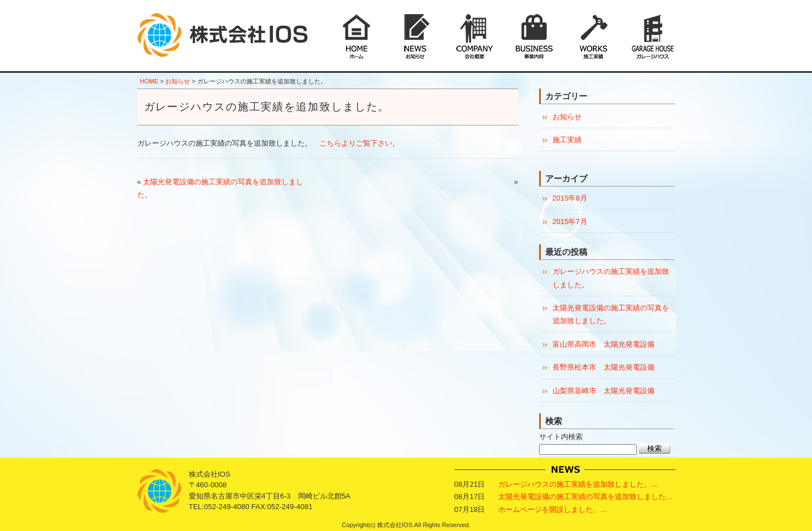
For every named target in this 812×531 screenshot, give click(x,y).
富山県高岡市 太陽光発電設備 (604, 344)
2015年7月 (570, 222)
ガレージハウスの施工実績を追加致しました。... (578, 484)
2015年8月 (570, 198)
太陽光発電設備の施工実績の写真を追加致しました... (585, 497)
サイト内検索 (561, 437)
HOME (149, 81)
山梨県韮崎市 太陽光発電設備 (604, 391)
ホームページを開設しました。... (552, 509)
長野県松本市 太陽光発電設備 (604, 367)
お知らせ (178, 81)
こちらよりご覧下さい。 (359, 143)
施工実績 (567, 140)
